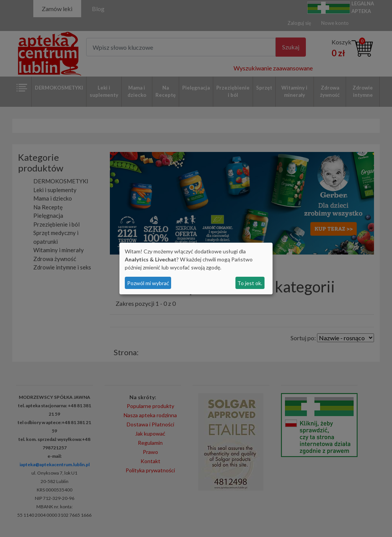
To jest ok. (250, 283)
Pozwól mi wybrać (148, 283)
